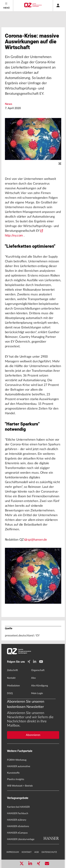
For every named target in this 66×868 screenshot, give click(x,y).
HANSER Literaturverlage (21, 839)
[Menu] (7, 6)
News (9, 104)
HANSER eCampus (17, 833)
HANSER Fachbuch (18, 813)
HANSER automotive (19, 766)
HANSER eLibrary (17, 820)
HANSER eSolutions (18, 826)
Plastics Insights (16, 779)
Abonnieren (33, 735)
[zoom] (60, 164)
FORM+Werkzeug (17, 760)
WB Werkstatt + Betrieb (20, 786)
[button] (33, 576)
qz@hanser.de (36, 540)
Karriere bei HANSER (18, 807)
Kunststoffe (13, 773)
